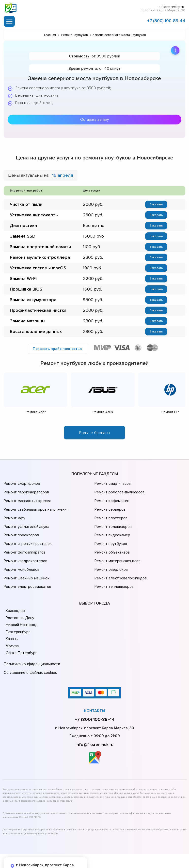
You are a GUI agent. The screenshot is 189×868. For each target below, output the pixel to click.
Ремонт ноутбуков (110, 531)
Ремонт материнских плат (116, 545)
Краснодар (15, 589)
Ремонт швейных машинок (26, 559)
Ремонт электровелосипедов (120, 559)
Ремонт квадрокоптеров (25, 545)
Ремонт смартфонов (21, 483)
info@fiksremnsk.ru (94, 719)
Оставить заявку (94, 119)
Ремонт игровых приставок (27, 531)
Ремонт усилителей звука (25, 518)
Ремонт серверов (110, 504)
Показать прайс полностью (58, 348)
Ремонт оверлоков (110, 552)
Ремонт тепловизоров (113, 566)
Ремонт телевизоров (112, 518)
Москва (12, 624)
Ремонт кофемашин (111, 497)
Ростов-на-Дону (19, 596)
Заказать (156, 203)
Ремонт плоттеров (110, 511)
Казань (12, 617)
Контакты (95, 686)
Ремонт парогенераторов (26, 490)
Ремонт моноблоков (21, 552)
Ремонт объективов (111, 538)
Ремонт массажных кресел (26, 497)
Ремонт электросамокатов (26, 566)
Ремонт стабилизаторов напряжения (35, 504)
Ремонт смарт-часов (112, 483)
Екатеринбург (17, 610)
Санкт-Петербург (21, 631)
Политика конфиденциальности (31, 642)
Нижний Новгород (21, 603)
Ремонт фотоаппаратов (24, 538)
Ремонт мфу (14, 511)
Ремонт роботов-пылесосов (119, 490)
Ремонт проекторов (21, 524)
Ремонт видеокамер (112, 524)
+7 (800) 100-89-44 (166, 20)
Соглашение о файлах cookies (30, 648)
